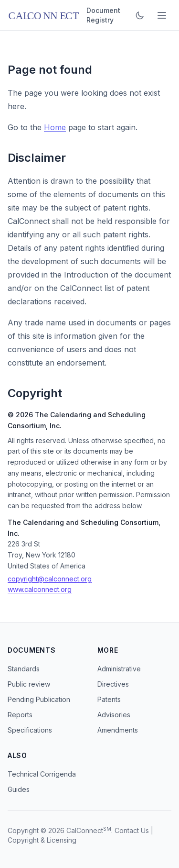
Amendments (118, 730)
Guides (19, 789)
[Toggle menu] (162, 15)
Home (55, 127)
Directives (113, 684)
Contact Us (132, 830)
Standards (24, 669)
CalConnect (85, 830)
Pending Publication (39, 699)
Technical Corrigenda (42, 774)
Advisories (114, 715)
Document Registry (103, 15)
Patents (109, 699)
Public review (29, 684)
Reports (20, 715)
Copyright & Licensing (42, 840)
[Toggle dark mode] (140, 15)
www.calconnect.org (40, 589)
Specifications (30, 730)
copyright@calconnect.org (50, 579)
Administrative (119, 669)
